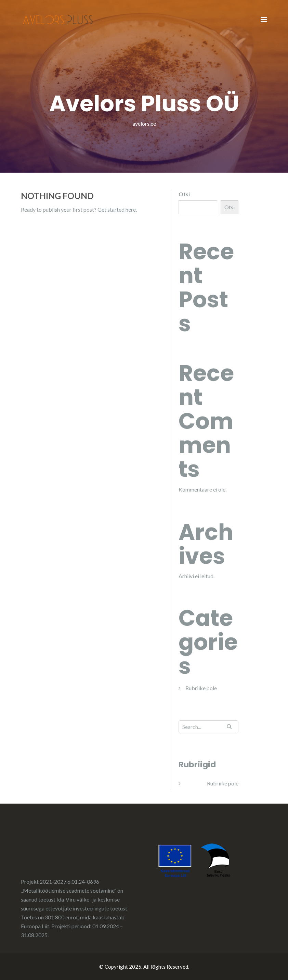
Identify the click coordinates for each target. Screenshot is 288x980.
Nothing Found (57, 196)
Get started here (117, 209)
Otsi (184, 194)
